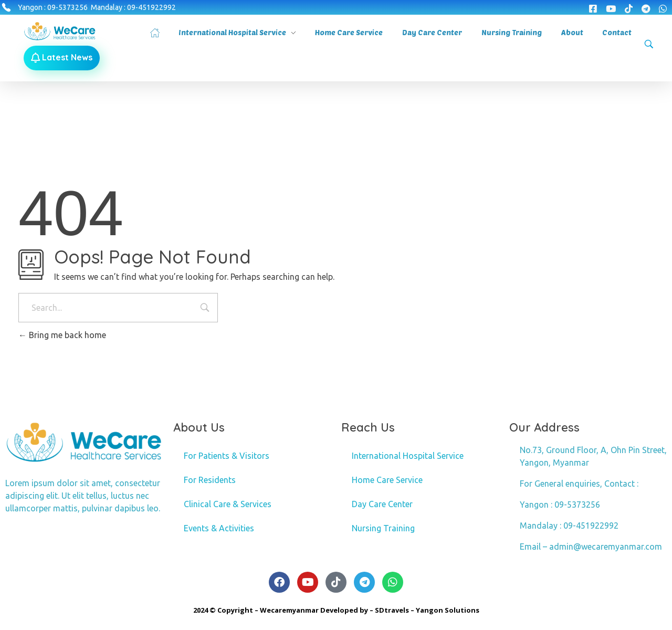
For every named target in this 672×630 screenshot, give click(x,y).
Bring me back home (62, 335)
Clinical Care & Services (228, 504)
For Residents (210, 480)
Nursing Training (383, 528)
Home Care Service (387, 480)
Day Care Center (382, 504)
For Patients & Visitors (227, 456)
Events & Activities (219, 528)
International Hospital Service (408, 456)
